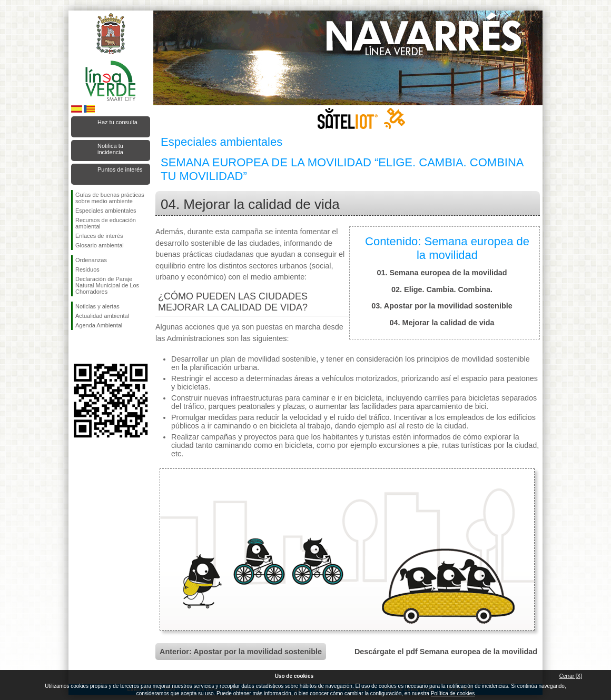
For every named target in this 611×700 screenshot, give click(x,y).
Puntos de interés (120, 169)
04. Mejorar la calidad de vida (442, 323)
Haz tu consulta (117, 122)
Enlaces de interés (99, 236)
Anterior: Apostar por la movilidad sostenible (241, 652)
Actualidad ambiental (102, 316)
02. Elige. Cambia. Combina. (442, 289)
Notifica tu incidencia (110, 149)
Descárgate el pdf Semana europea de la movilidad (446, 652)
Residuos (87, 269)
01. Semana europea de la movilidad (442, 273)
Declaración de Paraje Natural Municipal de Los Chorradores (107, 285)
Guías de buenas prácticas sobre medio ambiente (110, 198)
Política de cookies (453, 693)
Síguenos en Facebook (77, 347)
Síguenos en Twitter (95, 347)
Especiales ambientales (106, 211)
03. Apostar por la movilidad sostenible (442, 306)
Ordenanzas (91, 260)
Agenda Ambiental (99, 325)
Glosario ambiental (100, 245)
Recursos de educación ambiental (106, 223)
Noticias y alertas (97, 306)
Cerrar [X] (571, 676)
